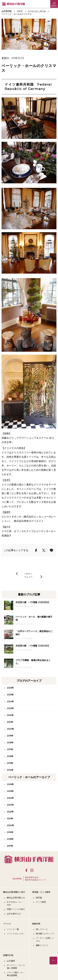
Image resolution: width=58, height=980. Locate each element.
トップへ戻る (53, 961)
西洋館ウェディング (45, 934)
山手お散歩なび (14, 914)
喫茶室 (39, 898)
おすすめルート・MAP (15, 903)
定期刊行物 (8, 955)
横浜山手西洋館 (29, 859)
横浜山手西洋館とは (16, 898)
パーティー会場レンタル (45, 939)
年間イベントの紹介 (16, 909)
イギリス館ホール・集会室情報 (16, 974)
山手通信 (11, 961)
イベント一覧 (13, 929)
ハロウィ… (29, 574)
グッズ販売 (41, 902)
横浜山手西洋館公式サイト (14, 4)
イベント (7, 924)
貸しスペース (42, 929)
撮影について (42, 945)
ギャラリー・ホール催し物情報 (16, 967)
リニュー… (29, 577)
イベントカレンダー (16, 934)
